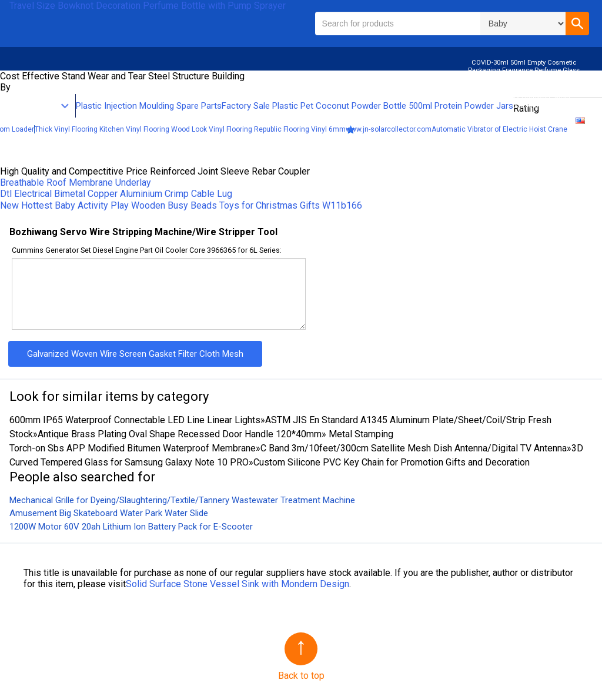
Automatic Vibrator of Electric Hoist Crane (499, 129)
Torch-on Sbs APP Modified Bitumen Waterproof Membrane (133, 448)
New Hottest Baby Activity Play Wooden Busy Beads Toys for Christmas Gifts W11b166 (181, 205)
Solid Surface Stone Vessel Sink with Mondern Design (238, 584)
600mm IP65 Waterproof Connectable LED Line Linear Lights (135, 420)
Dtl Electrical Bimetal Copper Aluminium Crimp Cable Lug (116, 194)
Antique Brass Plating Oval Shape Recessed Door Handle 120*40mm (180, 434)
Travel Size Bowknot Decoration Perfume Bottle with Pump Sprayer (148, 6)
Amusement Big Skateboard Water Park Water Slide (109, 513)
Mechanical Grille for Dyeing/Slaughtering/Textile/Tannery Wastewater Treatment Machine (182, 500)
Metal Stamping (360, 434)
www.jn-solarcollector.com (389, 129)
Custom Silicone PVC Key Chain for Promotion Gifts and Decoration (392, 462)
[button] (577, 24)
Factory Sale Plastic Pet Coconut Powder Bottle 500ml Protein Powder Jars (367, 106)
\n (523, 24)
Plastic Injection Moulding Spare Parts (149, 106)
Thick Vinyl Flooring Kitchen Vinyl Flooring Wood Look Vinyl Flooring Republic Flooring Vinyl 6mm (190, 129)
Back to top (301, 676)
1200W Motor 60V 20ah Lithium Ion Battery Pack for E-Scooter (131, 527)
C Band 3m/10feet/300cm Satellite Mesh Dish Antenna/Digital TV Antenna (414, 448)
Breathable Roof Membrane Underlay (76, 182)
